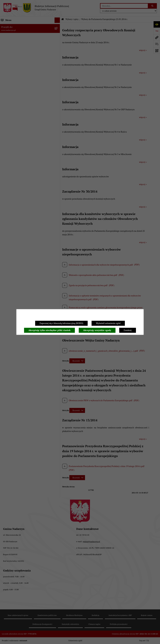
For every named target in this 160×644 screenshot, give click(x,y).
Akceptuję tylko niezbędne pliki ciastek (49, 330)
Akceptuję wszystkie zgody (97, 330)
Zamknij (128, 330)
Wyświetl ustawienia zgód (108, 323)
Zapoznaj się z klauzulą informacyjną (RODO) (61, 323)
